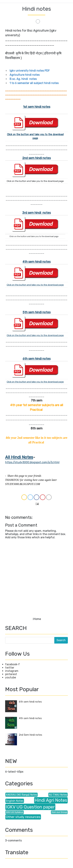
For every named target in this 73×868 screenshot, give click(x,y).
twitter (10, 668)
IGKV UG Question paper (30, 807)
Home (37, 619)
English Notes (15, 801)
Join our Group (59, 812)
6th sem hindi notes (30, 702)
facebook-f (12, 664)
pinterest (11, 674)
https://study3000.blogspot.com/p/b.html (32, 462)
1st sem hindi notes (37, 107)
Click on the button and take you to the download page (35, 285)
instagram (12, 671)
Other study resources (23, 817)
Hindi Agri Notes (51, 800)
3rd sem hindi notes (36, 213)
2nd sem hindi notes (36, 158)
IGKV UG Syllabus (15, 812)
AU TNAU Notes (58, 795)
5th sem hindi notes (37, 312)
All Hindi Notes (19, 457)
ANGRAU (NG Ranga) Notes (22, 795)
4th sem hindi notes (36, 262)
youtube (11, 677)
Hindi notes (36, 9)
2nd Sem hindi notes (31, 735)
